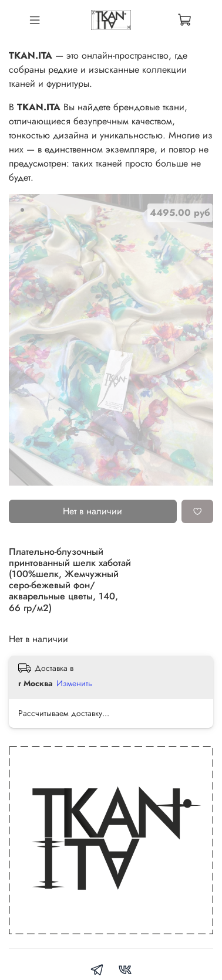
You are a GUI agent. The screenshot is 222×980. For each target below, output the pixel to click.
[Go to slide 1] (22, 210)
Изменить (74, 683)
